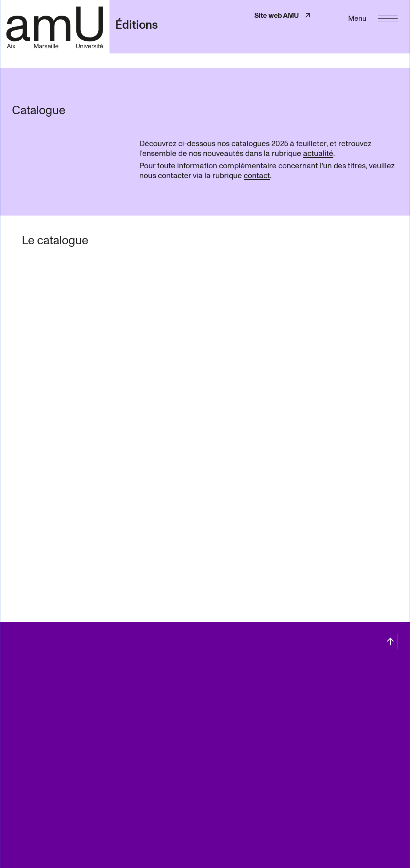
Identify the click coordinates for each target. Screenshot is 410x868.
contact (257, 176)
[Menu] (373, 18)
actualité (318, 153)
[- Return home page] (55, 27)
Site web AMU (283, 15)
